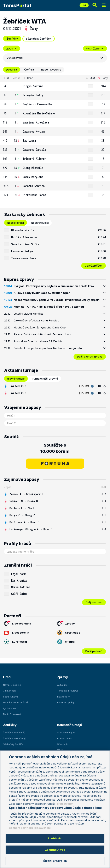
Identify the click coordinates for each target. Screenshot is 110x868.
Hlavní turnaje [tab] (16, 379)
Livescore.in (17, 633)
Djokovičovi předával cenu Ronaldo (36, 320)
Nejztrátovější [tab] (40, 223)
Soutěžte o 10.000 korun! (55, 448)
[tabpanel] (55, 248)
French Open (65, 739)
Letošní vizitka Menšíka (29, 314)
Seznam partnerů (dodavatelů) (30, 828)
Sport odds (69, 633)
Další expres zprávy (90, 356)
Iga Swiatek (10, 708)
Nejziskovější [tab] (15, 223)
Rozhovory (63, 697)
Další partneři (94, 651)
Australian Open (66, 733)
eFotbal (66, 642)
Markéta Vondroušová (16, 702)
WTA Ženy (95, 48)
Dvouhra (11, 69)
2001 (12, 48)
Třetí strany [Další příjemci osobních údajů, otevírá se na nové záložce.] (65, 804)
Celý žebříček (94, 266)
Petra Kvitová (10, 697)
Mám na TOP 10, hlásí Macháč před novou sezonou (49, 307)
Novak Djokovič (12, 685)
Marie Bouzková (12, 714)
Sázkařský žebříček (39, 39)
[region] (55, 809)
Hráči (7, 677)
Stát (90, 78)
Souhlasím (55, 838)
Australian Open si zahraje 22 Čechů (38, 341)
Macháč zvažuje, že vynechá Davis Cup (40, 327)
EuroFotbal (16, 642)
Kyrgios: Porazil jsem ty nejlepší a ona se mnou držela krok (54, 286)
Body (103, 78)
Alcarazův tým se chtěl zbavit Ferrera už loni (42, 334)
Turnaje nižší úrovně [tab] (45, 379)
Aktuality (62, 685)
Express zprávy (66, 702)
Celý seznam (94, 602)
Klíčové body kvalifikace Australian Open (42, 293)
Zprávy (66, 624)
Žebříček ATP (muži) (14, 733)
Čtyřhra (29, 69)
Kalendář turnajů (70, 725)
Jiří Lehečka (10, 691)
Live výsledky (18, 624)
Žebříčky (12, 39)
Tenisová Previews (68, 691)
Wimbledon (64, 744)
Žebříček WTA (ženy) (15, 739)
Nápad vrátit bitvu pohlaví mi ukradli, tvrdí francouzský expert (57, 300)
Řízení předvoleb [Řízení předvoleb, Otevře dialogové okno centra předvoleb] (55, 861)
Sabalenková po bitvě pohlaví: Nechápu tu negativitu (48, 348)
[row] (55, 86)
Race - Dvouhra (51, 69)
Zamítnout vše (55, 850)
